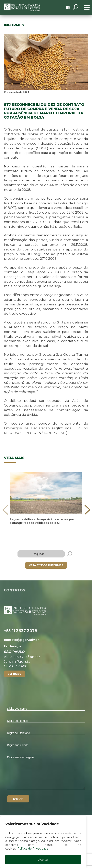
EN (68, 8)
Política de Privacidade (33, 849)
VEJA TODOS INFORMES (46, 565)
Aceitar (43, 860)
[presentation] (5, 510)
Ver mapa (15, 674)
